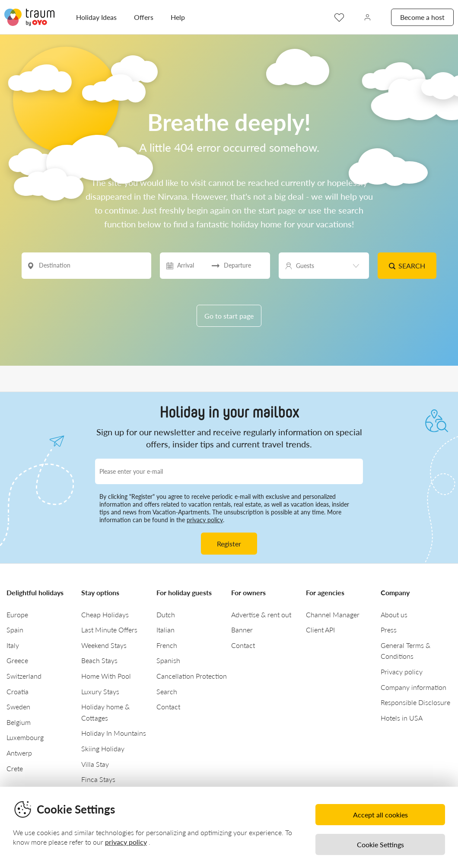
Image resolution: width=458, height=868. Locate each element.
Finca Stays (98, 779)
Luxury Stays (100, 691)
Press (389, 630)
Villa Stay (95, 764)
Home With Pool (106, 676)
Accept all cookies (380, 815)
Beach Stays (99, 660)
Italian (165, 630)
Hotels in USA (402, 718)
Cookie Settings (380, 844)
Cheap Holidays (105, 614)
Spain (15, 630)
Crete (15, 768)
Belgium (19, 722)
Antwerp (19, 753)
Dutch (166, 614)
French (167, 645)
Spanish (168, 660)
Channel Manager (333, 614)
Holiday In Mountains (114, 733)
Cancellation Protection (192, 676)
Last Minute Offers (109, 630)
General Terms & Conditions (406, 651)
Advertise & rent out (261, 614)
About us (394, 614)
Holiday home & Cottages (105, 712)
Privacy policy (402, 672)
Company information (413, 687)
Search (407, 266)
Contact (168, 707)
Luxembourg (25, 737)
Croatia (17, 691)
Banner (242, 630)
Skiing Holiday (103, 748)
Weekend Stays (104, 645)
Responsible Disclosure (415, 702)
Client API (320, 630)
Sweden (18, 707)
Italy (13, 645)
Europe (17, 614)
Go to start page (229, 316)
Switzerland (24, 676)
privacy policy (205, 520)
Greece (17, 660)
